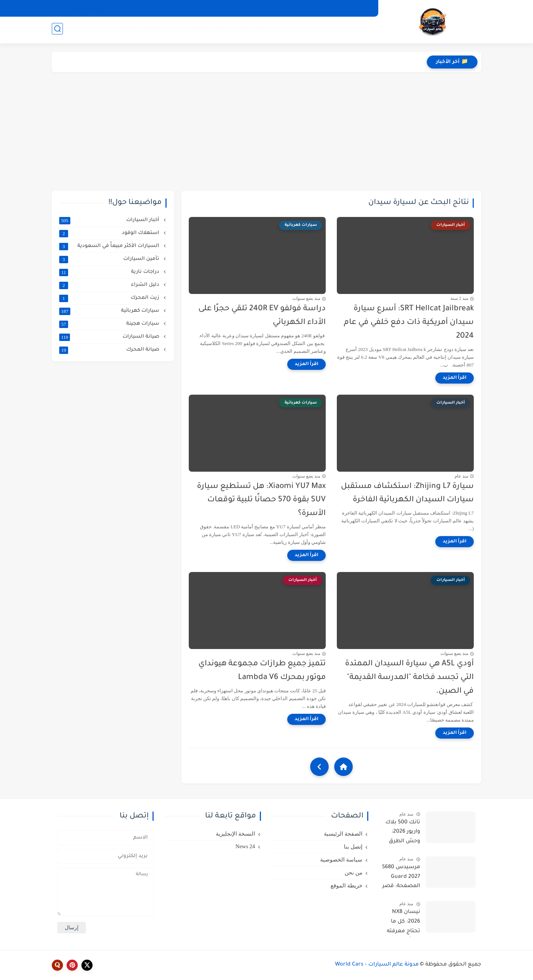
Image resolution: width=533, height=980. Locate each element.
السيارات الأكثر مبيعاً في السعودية (110, 246)
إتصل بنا (361, 8)
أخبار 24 (116, 8)
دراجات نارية (110, 272)
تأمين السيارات (110, 259)
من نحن (294, 8)
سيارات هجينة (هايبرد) (261, 30)
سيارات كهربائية (317, 30)
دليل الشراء (110, 285)
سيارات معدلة (160, 30)
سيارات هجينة (110, 324)
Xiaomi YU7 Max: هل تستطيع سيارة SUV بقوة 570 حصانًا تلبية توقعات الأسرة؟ (261, 500)
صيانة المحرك (110, 350)
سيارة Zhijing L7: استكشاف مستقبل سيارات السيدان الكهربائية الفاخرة (407, 494)
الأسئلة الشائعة (208, 8)
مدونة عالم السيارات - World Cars (377, 965)
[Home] (343, 767)
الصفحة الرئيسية (343, 834)
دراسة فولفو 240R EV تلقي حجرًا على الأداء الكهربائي (262, 316)
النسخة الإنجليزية (235, 834)
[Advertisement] (266, 131)
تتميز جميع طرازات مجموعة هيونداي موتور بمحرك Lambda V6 (262, 671)
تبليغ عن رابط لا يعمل (157, 8)
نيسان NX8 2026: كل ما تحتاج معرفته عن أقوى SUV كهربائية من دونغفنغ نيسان (401, 923)
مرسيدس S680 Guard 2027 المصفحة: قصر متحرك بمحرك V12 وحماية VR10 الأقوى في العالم (400, 878)
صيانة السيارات (205, 30)
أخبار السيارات (110, 220)
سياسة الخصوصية (256, 8)
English (126, 30)
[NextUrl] (319, 767)
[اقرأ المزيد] (455, 378)
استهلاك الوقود (110, 233)
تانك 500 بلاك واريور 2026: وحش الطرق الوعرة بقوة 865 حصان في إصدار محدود (401, 833)
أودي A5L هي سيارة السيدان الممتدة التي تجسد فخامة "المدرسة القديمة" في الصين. (409, 678)
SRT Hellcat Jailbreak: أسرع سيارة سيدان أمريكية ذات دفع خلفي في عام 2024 (409, 323)
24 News (245, 846)
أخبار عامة (357, 30)
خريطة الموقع (327, 8)
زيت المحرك (110, 298)
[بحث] (57, 30)
